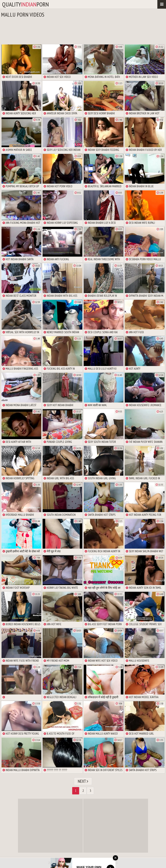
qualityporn (26, 4)
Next (83, 781)
